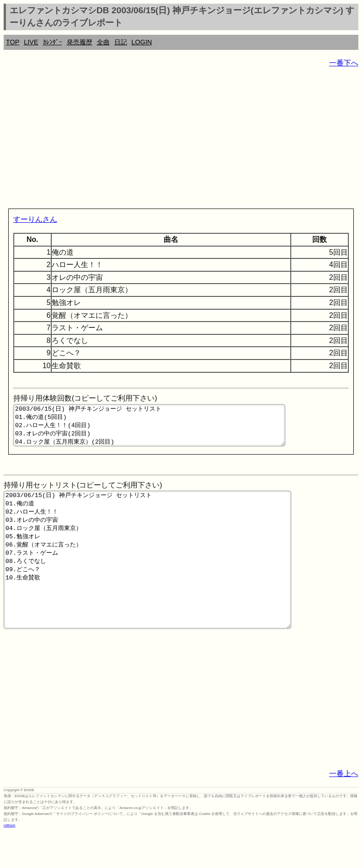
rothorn (9, 861)
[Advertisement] (181, 140)
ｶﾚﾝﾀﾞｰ (53, 42)
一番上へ (344, 809)
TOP (13, 42)
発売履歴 (80, 42)
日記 (121, 42)
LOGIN (142, 42)
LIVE (31, 42)
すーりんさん (35, 219)
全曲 (103, 42)
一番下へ (344, 63)
